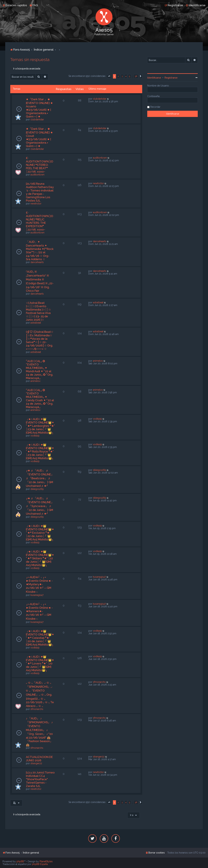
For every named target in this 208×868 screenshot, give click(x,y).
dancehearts (37, 262)
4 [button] (126, 76)
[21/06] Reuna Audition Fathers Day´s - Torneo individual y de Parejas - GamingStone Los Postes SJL (40, 192)
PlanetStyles (46, 861)
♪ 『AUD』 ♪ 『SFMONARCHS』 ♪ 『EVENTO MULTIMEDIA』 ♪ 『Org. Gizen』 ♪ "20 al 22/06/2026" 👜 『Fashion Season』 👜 (39, 732)
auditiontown (37, 175)
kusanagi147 (37, 595)
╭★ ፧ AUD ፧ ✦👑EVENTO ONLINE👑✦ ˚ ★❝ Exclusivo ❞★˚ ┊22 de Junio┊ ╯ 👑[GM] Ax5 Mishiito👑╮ (40, 533)
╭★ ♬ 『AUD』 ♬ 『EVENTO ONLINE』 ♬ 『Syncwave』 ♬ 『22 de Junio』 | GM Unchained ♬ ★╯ (40, 506)
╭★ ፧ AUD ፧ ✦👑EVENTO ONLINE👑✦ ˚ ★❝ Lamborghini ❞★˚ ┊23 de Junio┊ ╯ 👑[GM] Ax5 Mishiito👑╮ (40, 426)
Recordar (155, 107)
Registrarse (171, 78)
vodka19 (35, 436)
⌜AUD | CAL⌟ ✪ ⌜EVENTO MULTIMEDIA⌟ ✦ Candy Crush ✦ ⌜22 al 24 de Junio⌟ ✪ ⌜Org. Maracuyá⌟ (40, 399)
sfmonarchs (37, 709)
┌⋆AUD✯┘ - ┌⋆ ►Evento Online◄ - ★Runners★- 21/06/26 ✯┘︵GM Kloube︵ (39, 611)
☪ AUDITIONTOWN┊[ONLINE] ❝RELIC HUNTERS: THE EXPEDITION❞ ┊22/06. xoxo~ (40, 221)
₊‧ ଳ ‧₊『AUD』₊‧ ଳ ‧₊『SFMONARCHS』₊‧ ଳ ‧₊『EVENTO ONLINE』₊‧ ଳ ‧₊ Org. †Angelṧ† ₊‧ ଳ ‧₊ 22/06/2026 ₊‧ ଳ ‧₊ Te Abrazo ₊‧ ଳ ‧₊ (40, 694)
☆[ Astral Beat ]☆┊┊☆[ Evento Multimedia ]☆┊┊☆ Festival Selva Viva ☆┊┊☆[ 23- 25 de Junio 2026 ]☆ (38, 311)
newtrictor (36, 204)
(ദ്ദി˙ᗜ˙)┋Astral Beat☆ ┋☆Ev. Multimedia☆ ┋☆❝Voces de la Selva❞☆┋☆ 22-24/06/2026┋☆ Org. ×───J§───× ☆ (40, 340)
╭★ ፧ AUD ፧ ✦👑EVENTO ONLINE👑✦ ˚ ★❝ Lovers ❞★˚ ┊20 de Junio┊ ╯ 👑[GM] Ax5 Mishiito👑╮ (40, 663)
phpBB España (40, 864)
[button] (109, 76)
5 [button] (130, 76)
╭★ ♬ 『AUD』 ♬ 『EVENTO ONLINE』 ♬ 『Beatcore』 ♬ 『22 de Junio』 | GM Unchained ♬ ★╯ (40, 478)
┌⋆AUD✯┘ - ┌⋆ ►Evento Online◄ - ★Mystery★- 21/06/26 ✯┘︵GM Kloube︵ (39, 584)
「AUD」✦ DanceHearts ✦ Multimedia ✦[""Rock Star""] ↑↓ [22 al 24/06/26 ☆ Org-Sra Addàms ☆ (40, 250)
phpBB (20, 861)
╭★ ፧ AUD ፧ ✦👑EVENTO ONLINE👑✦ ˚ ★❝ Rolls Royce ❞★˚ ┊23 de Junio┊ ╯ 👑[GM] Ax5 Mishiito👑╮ (40, 451)
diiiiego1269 (37, 489)
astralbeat (36, 323)
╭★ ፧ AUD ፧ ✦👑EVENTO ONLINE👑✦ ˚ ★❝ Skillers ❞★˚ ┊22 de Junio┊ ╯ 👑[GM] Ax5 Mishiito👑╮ (40, 558)
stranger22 (36, 763)
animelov (35, 381)
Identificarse (154, 78)
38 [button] (136, 76)
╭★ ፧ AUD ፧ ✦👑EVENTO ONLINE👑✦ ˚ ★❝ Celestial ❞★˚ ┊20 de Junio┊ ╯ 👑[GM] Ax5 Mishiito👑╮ (40, 638)
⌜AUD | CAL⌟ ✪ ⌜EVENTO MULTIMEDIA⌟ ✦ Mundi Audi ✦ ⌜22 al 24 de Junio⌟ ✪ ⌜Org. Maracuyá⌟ (40, 370)
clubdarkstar (37, 119)
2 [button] (118, 76)
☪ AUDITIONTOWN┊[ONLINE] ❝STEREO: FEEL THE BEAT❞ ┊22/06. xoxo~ (40, 165)
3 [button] (122, 76)
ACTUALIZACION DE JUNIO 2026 (39, 759)
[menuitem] (34, 5)
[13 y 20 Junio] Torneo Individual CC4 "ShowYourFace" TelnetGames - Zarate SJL (40, 779)
